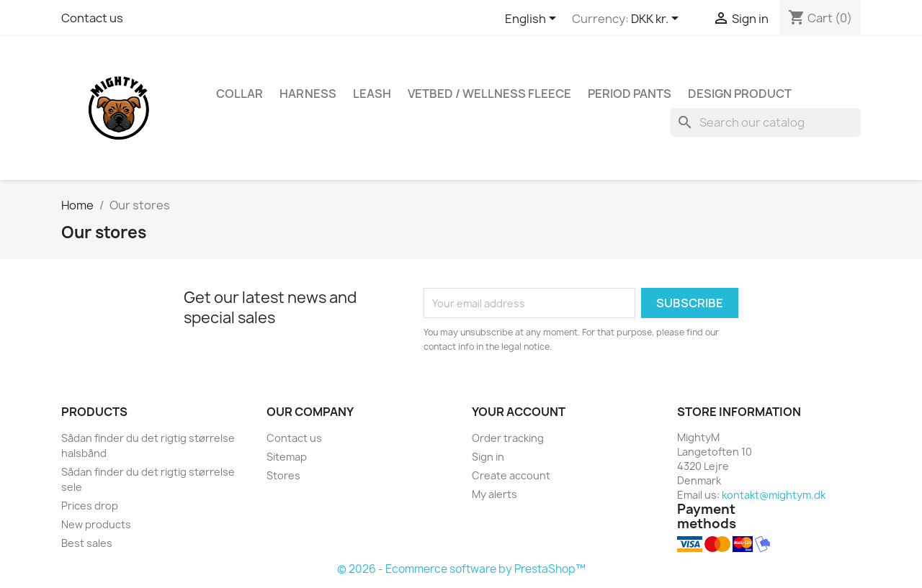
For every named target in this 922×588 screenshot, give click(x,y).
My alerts (494, 494)
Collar (240, 94)
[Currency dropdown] (657, 19)
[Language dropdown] (533, 19)
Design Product (740, 94)
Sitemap (287, 457)
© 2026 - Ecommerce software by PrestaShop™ (461, 569)
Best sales (87, 543)
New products (96, 524)
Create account (511, 475)
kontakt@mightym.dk (774, 495)
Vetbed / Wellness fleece (489, 94)
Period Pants (630, 94)
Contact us (92, 18)
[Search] (766, 122)
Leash (372, 94)
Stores (283, 475)
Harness (308, 94)
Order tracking (508, 438)
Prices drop (90, 506)
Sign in (488, 457)
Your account (519, 412)
